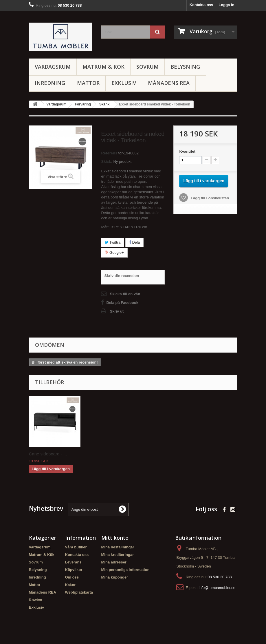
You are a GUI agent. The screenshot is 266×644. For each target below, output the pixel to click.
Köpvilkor (74, 570)
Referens (109, 153)
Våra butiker (76, 547)
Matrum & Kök (103, 67)
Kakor (70, 585)
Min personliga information (125, 570)
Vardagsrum (53, 67)
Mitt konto (115, 538)
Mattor (88, 83)
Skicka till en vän (125, 294)
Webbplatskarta (79, 592)
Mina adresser (114, 562)
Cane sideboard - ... (163, 454)
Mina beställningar (118, 547)
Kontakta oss (201, 5)
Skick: (107, 162)
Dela (134, 242)
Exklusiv (124, 83)
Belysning (185, 67)
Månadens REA (169, 83)
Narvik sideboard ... (105, 454)
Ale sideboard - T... (47, 454)
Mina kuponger (115, 577)
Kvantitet (187, 151)
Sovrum (147, 67)
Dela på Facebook (122, 303)
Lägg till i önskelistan (209, 198)
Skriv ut (117, 311)
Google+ (114, 252)
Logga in (226, 5)
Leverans (73, 562)
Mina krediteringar (118, 555)
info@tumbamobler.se (217, 588)
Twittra (113, 242)
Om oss (72, 577)
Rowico (36, 600)
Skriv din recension (122, 276)
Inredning (50, 83)
